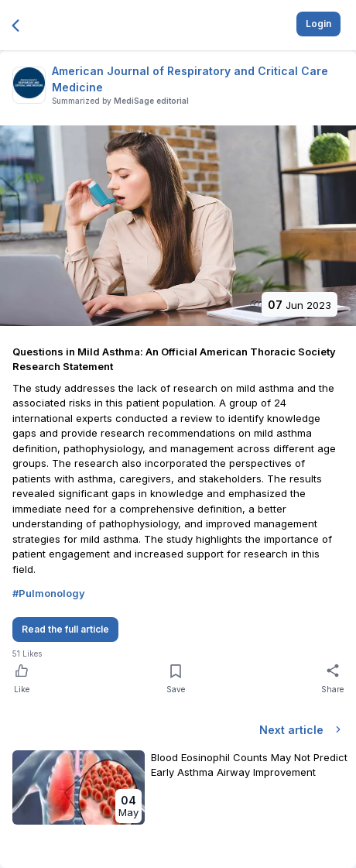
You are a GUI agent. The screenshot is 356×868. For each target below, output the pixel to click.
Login (318, 24)
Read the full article (65, 629)
